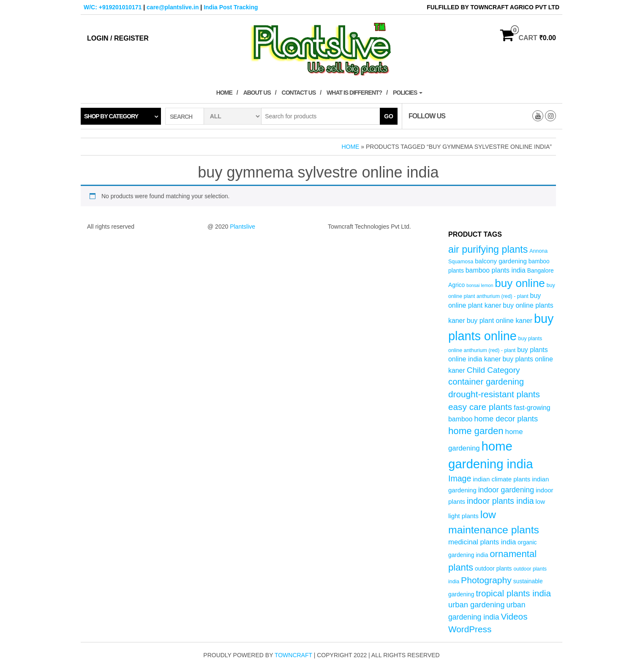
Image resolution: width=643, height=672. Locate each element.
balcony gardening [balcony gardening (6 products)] (501, 261)
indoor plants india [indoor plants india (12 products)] (500, 501)
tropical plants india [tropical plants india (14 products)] (513, 593)
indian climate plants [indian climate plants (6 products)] (501, 479)
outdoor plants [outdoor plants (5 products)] (493, 569)
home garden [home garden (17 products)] (476, 431)
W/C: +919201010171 (113, 7)
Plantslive (242, 227)
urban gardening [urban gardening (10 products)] (477, 605)
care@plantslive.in (173, 7)
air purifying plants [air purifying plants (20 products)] (488, 249)
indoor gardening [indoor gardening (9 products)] (506, 490)
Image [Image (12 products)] (460, 478)
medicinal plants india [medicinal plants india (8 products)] (482, 542)
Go (389, 116)
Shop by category (111, 116)
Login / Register (118, 38)
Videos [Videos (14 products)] (514, 616)
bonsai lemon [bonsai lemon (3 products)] (480, 285)
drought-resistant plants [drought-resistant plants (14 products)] (494, 394)
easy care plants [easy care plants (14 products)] (480, 407)
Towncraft (293, 655)
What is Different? (354, 93)
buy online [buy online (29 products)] (520, 283)
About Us (257, 93)
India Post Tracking (231, 7)
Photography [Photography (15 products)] (486, 580)
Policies (408, 93)
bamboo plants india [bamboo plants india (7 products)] (496, 270)
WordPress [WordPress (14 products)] (470, 629)
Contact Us (299, 93)
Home (224, 93)
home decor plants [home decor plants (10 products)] (506, 419)
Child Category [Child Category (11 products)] (493, 370)
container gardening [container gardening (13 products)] (486, 382)
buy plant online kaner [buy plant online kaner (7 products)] (500, 321)
